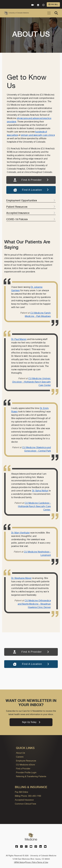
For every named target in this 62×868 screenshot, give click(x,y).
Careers (20, 757)
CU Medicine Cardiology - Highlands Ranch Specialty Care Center (34, 506)
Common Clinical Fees (25, 804)
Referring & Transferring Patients (31, 776)
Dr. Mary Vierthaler (20, 533)
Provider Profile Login (26, 772)
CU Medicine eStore (25, 765)
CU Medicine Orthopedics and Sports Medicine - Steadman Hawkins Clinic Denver (34, 604)
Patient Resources (31, 207)
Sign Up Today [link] (31, 722)
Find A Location (31, 190)
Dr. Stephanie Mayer (21, 578)
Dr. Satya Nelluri (40, 491)
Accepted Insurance (31, 213)
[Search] (56, 13)
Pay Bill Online (21, 792)
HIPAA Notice (19, 862)
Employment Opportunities (31, 200)
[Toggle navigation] (49, 13)
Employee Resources (26, 761)
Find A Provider (31, 180)
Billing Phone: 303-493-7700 (28, 796)
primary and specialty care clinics (38, 135)
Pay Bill (53, 4)
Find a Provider (23, 769)
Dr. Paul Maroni (19, 339)
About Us (20, 753)
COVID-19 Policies (31, 219)
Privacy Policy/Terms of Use (37, 862)
